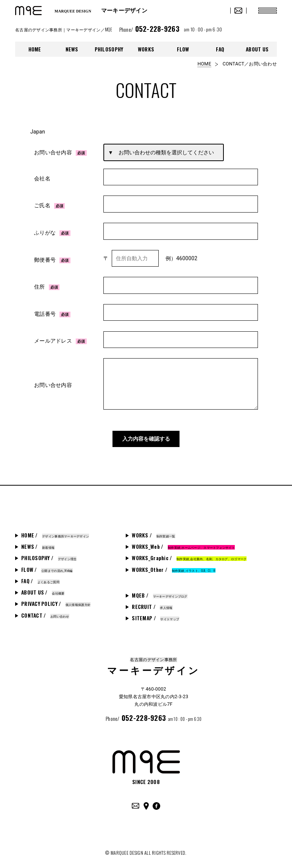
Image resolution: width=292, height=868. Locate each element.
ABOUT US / (43, 589)
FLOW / (47, 566)
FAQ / (40, 577)
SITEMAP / (155, 614)
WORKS (146, 49)
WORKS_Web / (183, 543)
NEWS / (38, 543)
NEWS (72, 49)
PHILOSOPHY (109, 49)
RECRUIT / (152, 603)
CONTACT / (45, 612)
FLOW (183, 49)
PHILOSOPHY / (49, 554)
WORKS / (153, 531)
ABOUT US (257, 49)
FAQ (220, 49)
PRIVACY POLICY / (56, 600)
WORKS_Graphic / (189, 554)
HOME (35, 49)
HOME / (55, 531)
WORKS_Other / (173, 566)
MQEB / (159, 592)
